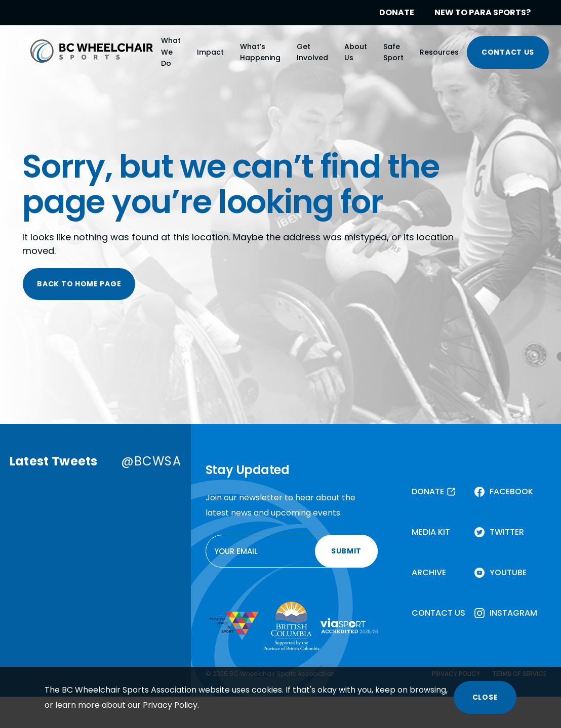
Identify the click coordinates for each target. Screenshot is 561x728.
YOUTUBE (508, 572)
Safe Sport (393, 52)
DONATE (397, 12)
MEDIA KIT (431, 532)
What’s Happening (260, 52)
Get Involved (312, 52)
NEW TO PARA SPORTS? (483, 12)
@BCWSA (151, 461)
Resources (439, 52)
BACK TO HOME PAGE (79, 284)
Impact (210, 52)
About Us (356, 52)
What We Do (171, 52)
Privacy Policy (170, 705)
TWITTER (507, 532)
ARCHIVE (429, 572)
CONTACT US (508, 52)
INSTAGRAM (513, 613)
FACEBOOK (511, 491)
